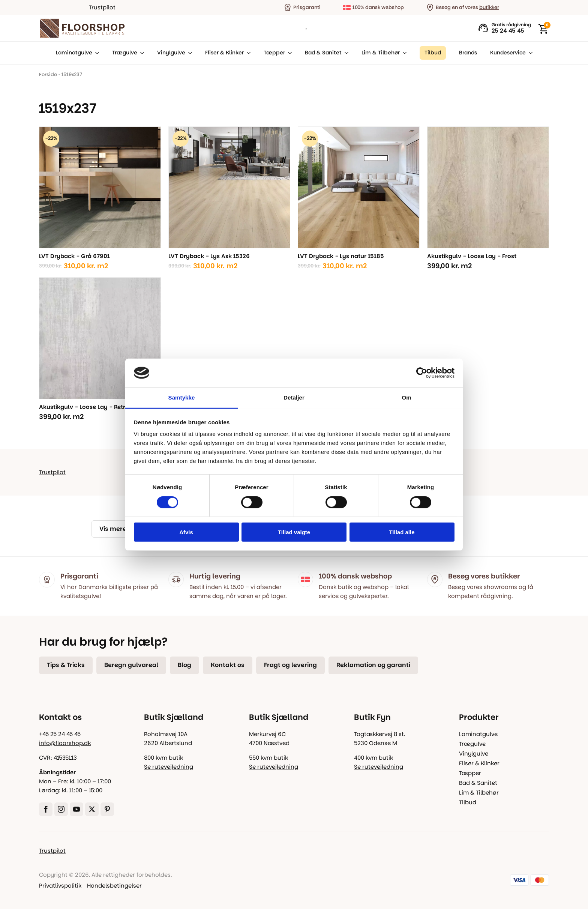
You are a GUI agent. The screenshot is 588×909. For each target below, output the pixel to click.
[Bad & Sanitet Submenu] (345, 53)
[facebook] (46, 809)
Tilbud (468, 802)
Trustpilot (102, 7)
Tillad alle (402, 532)
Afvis (186, 532)
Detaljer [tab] (294, 397)
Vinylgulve (171, 53)
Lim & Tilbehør (381, 53)
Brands (468, 53)
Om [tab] (406, 397)
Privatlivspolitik (60, 886)
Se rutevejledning (169, 767)
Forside (48, 74)
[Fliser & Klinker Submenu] (247, 53)
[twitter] (92, 809)
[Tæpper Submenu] (288, 53)
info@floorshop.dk (65, 743)
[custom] (107, 809)
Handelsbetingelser (114, 886)
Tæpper (274, 53)
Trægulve (125, 53)
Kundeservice (508, 53)
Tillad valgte (294, 532)
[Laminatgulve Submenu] (96, 53)
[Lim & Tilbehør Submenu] (403, 53)
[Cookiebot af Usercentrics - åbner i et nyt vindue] (422, 373)
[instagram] (61, 809)
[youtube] (76, 809)
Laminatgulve (74, 53)
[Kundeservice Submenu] (529, 53)
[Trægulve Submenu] (141, 53)
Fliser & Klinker (224, 53)
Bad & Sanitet (323, 53)
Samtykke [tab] (182, 397)
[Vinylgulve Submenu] (189, 53)
